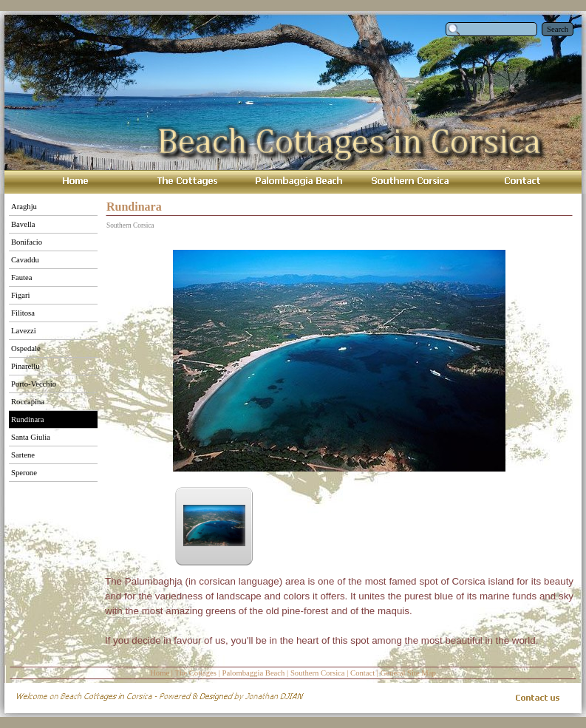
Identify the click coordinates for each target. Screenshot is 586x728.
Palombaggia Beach (253, 673)
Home (160, 673)
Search (558, 29)
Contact (362, 673)
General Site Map (408, 673)
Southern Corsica (318, 673)
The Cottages (195, 673)
